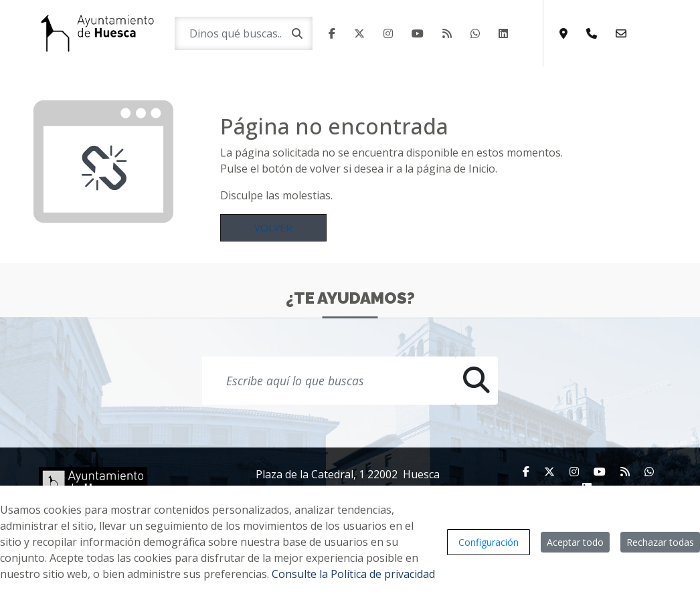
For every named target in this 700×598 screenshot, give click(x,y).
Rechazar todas (660, 542)
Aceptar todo (575, 542)
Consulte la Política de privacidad (353, 574)
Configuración (489, 542)
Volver (273, 227)
